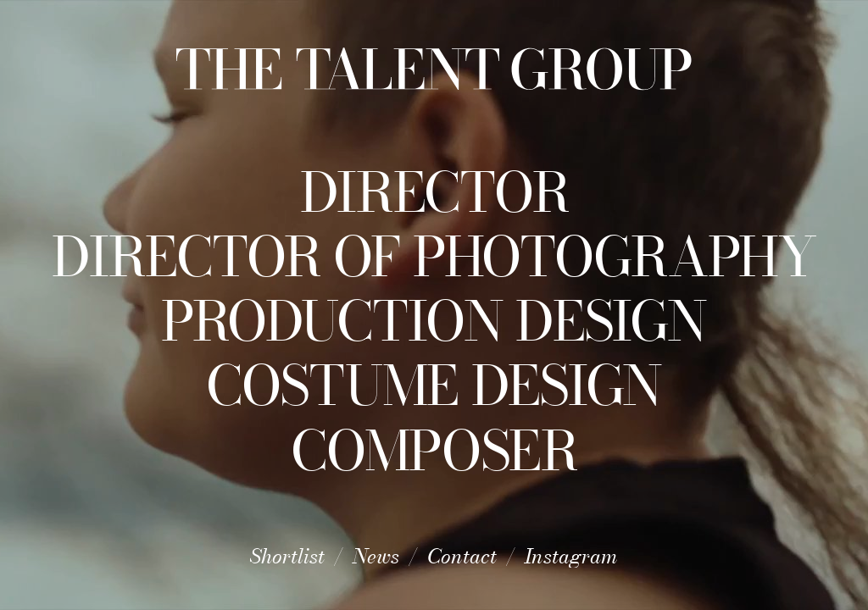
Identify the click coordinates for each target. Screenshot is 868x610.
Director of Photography (434, 257)
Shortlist (287, 556)
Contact (462, 556)
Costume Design (434, 385)
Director (434, 192)
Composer (434, 451)
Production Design (434, 321)
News (376, 556)
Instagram (571, 556)
